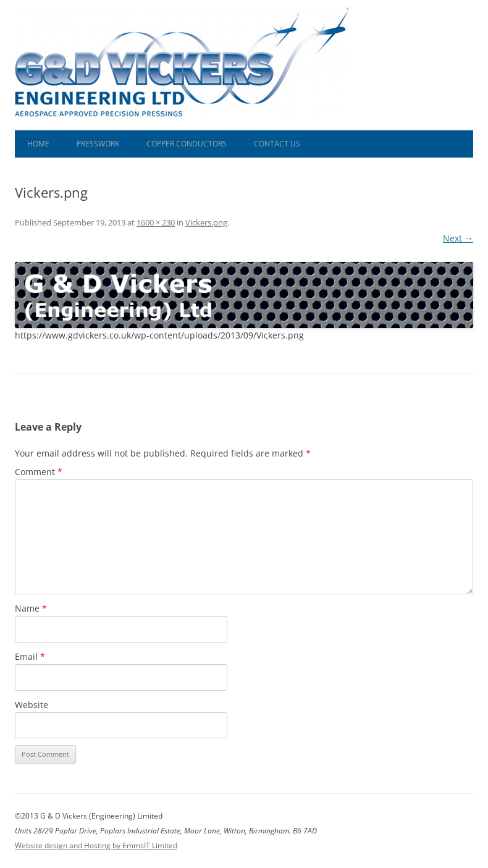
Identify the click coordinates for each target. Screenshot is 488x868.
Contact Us (277, 144)
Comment (39, 472)
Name (31, 608)
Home (38, 144)
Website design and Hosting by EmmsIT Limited (96, 845)
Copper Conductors (187, 144)
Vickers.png (206, 222)
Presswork (98, 144)
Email (30, 656)
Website (32, 705)
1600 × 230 (156, 222)
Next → (458, 238)
